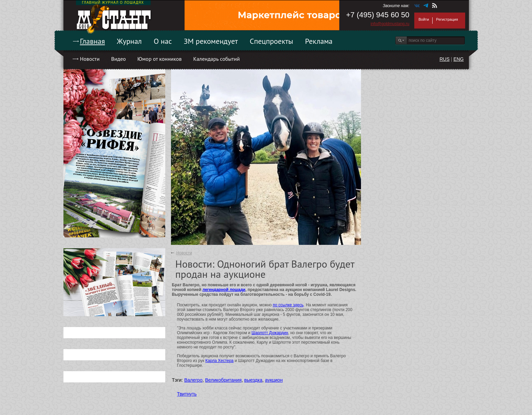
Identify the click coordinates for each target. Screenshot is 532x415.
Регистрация (447, 19)
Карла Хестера (219, 361)
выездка (253, 380)
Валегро (193, 380)
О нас (163, 41)
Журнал (129, 41)
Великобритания (223, 380)
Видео (118, 59)
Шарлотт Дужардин (270, 333)
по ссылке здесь (288, 305)
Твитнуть (187, 394)
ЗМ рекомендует (211, 41)
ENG (458, 59)
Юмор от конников (160, 59)
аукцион (274, 380)
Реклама (319, 41)
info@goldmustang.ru (390, 24)
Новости (90, 59)
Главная (93, 41)
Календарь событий (216, 59)
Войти (424, 19)
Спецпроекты (271, 41)
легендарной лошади (224, 290)
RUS (444, 59)
